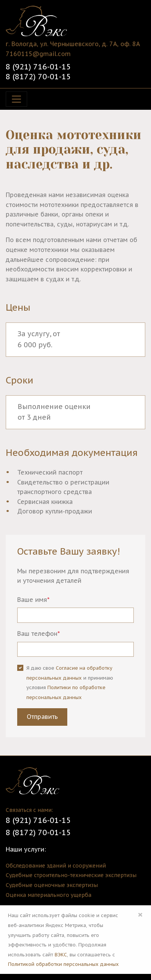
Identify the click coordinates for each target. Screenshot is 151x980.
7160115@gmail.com (38, 54)
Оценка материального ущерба (49, 895)
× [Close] (140, 915)
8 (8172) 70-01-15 (38, 77)
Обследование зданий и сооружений (56, 866)
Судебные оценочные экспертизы (52, 885)
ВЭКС (61, 955)
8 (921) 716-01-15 (38, 67)
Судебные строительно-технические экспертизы (71, 875)
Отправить (42, 717)
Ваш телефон (39, 634)
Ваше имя (33, 600)
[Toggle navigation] (16, 99)
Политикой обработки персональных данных (63, 964)
